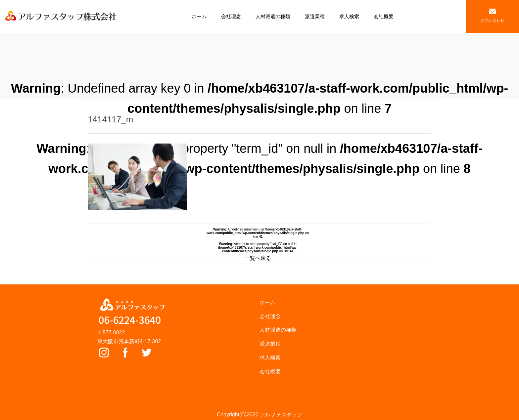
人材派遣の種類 (273, 16)
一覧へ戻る (258, 258)
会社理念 (231, 16)
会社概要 (384, 16)
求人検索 (349, 16)
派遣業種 (315, 16)
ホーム (199, 16)
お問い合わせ (493, 16)
